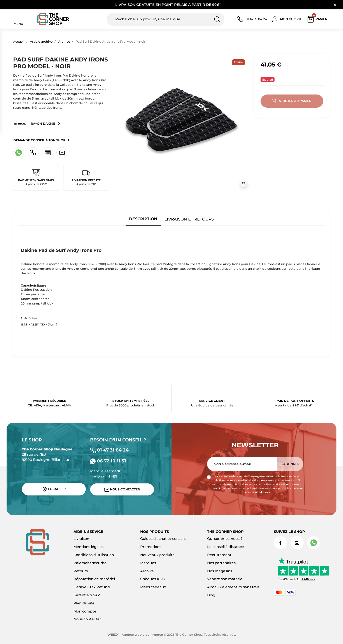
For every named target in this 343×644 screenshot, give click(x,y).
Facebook (280, 543)
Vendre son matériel (225, 579)
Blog (211, 595)
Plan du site (84, 603)
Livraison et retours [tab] (189, 219)
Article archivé (41, 42)
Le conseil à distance (226, 547)
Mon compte (85, 611)
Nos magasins (220, 571)
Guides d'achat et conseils (163, 539)
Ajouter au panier (292, 101)
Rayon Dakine (35, 124)
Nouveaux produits (157, 555)
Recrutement (219, 555)
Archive (64, 42)
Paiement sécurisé (90, 563)
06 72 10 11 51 (108, 461)
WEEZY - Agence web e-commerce (135, 635)
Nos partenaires (221, 563)
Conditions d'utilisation (94, 555)
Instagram (297, 543)
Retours (81, 571)
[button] (318, 19)
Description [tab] (143, 219)
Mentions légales (88, 547)
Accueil (19, 42)
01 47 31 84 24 (109, 450)
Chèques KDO (153, 579)
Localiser (54, 489)
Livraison (81, 539)
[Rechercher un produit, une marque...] (165, 19)
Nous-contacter (122, 489)
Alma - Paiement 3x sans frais (233, 587)
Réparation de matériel (94, 579)
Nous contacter (87, 619)
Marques (148, 563)
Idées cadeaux (153, 587)
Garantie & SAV (87, 595)
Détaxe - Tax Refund (92, 587)
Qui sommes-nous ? (225, 539)
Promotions (151, 547)
